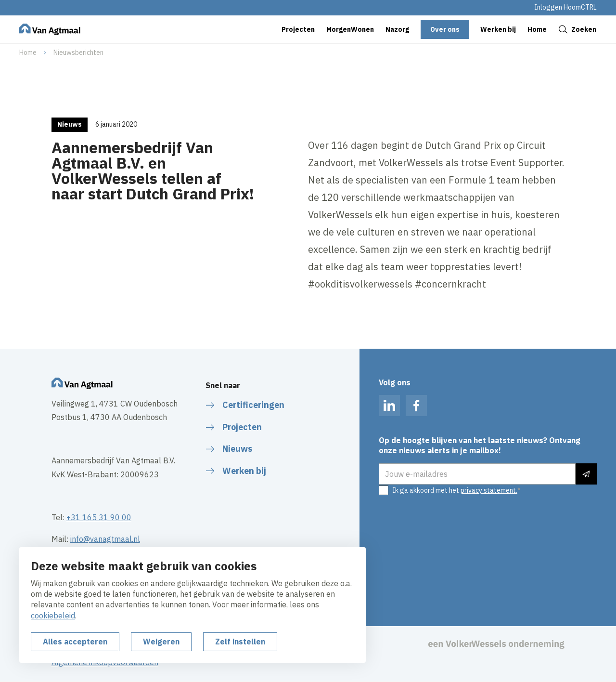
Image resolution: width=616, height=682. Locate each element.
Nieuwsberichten (78, 52)
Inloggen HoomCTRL (565, 7)
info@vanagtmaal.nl (105, 539)
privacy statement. (489, 490)
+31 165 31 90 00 (99, 517)
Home (28, 52)
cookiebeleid (53, 616)
